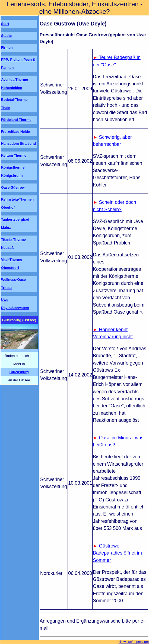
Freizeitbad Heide (15, 132)
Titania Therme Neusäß (13, 244)
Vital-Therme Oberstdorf (12, 264)
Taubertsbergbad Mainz (15, 223)
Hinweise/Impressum (134, 642)
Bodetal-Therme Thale (14, 104)
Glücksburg (19, 372)
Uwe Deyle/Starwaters (15, 304)
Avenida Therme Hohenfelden (15, 84)
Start (5, 24)
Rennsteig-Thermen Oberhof (17, 203)
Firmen (7, 48)
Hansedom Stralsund (18, 144)
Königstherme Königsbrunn (13, 171)
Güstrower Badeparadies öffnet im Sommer (117, 553)
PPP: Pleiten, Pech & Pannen (18, 64)
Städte (6, 36)
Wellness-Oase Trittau (13, 284)
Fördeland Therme (16, 120)
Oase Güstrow (13, 187)
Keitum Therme (14, 155)
